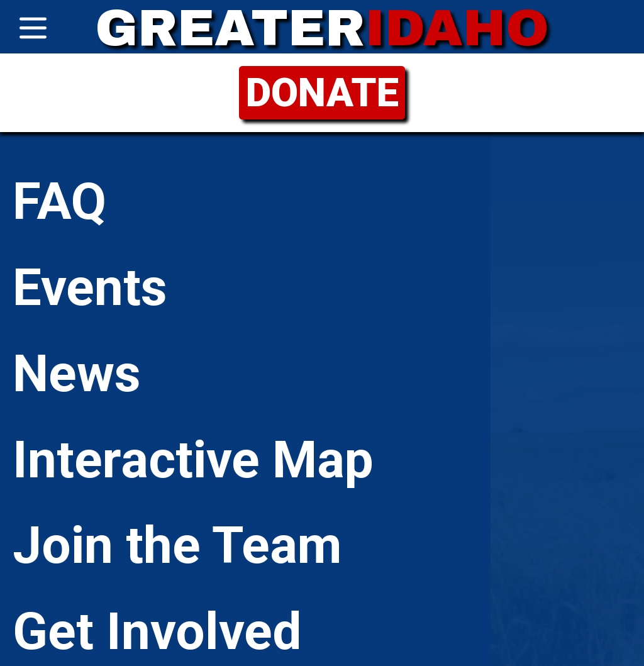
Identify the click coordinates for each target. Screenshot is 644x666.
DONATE (322, 93)
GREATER (322, 28)
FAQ (59, 201)
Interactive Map (193, 460)
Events (90, 287)
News (77, 374)
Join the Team (177, 545)
